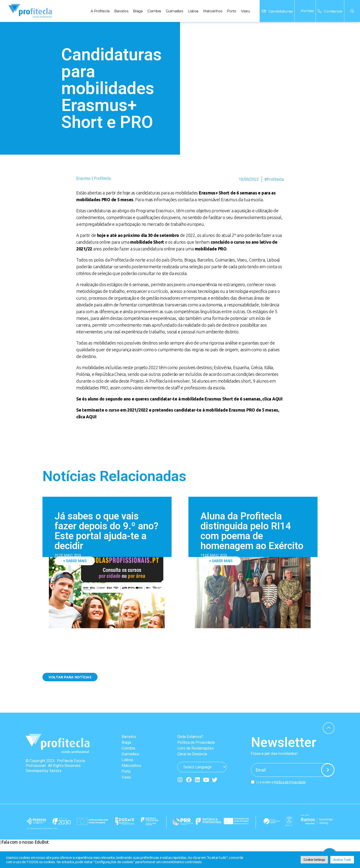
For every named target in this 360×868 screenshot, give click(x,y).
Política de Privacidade (196, 742)
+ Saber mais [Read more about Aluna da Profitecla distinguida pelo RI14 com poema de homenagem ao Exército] (221, 561)
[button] (352, 11)
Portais (305, 11)
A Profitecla (100, 11)
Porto (232, 11)
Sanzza (55, 771)
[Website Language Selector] (202, 767)
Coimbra (154, 11)
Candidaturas (281, 11)
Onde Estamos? (190, 737)
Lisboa (193, 11)
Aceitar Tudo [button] (342, 860)
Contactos (333, 11)
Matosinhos (213, 11)
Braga (138, 11)
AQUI (277, 399)
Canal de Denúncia (192, 754)
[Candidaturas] (264, 11)
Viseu (246, 11)
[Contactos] (319, 11)
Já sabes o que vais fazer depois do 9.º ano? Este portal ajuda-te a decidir (107, 531)
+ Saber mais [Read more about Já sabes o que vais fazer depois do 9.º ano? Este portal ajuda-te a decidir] (75, 561)
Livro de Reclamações (196, 748)
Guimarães (174, 11)
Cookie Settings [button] (314, 860)
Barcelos (121, 11)
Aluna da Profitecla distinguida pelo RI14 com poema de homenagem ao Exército (252, 531)
